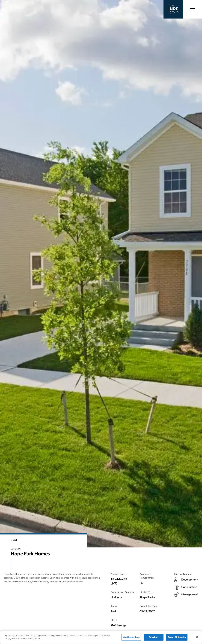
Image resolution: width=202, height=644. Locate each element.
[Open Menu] (192, 9)
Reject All (154, 637)
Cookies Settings (131, 637)
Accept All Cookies (177, 637)
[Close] (197, 637)
